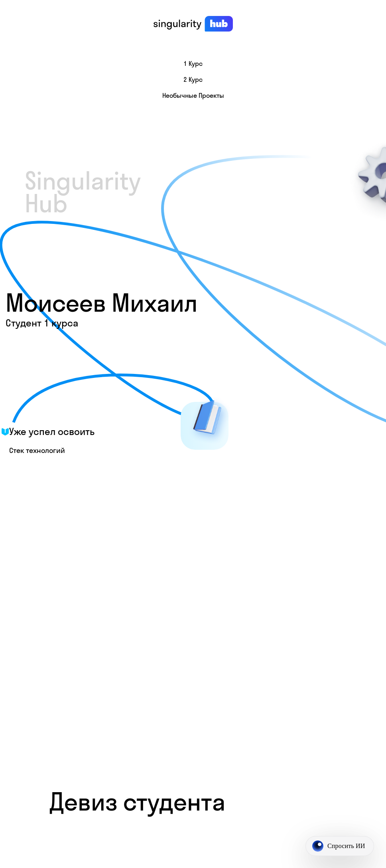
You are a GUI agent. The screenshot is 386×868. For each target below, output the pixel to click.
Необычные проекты (193, 95)
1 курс (193, 63)
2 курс (193, 79)
